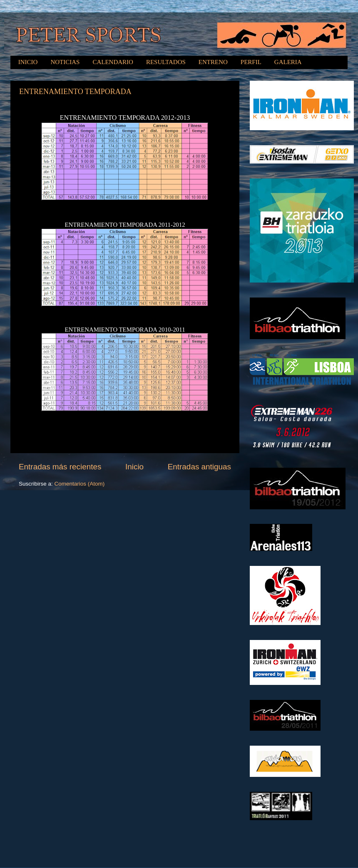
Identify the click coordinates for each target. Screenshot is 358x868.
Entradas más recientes (60, 467)
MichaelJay (195, 851)
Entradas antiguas (199, 467)
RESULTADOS (166, 62)
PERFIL (251, 62)
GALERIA (288, 62)
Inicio (134, 467)
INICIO (28, 62)
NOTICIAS (65, 62)
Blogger (274, 851)
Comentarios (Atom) (80, 484)
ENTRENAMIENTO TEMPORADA (75, 92)
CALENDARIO (113, 62)
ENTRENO (213, 62)
